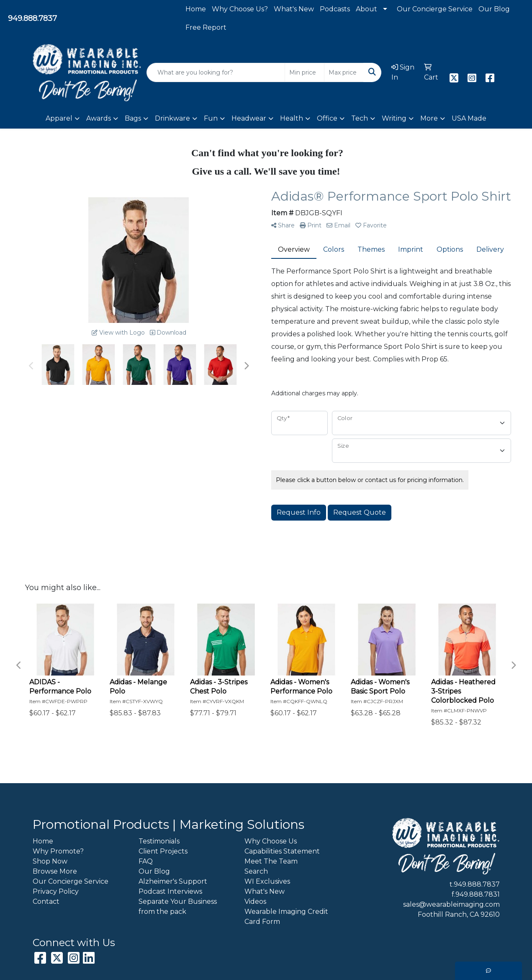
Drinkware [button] (172, 118)
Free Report (206, 27)
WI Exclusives (267, 881)
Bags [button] (133, 118)
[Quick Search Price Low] (305, 72)
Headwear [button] (249, 118)
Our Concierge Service (435, 9)
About (366, 9)
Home (196, 9)
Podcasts (335, 9)
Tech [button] (360, 118)
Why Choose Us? (240, 9)
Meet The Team (271, 861)
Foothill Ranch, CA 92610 (459, 914)
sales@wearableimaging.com (451, 904)
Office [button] (327, 118)
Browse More (55, 871)
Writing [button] (394, 118)
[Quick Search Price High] (344, 72)
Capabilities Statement (282, 851)
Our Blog (494, 9)
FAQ (146, 861)
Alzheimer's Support (173, 881)
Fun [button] (211, 118)
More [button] (429, 118)
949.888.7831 (478, 894)
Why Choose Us (271, 841)
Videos (255, 901)
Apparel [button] (59, 118)
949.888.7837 (32, 18)
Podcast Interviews (170, 891)
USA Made (469, 118)
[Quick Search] (216, 72)
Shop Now (50, 861)
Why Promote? (58, 851)
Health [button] (292, 118)
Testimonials (159, 841)
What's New (294, 9)
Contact (46, 901)
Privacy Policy (56, 891)
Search (256, 871)
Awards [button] (99, 118)
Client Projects (163, 851)
